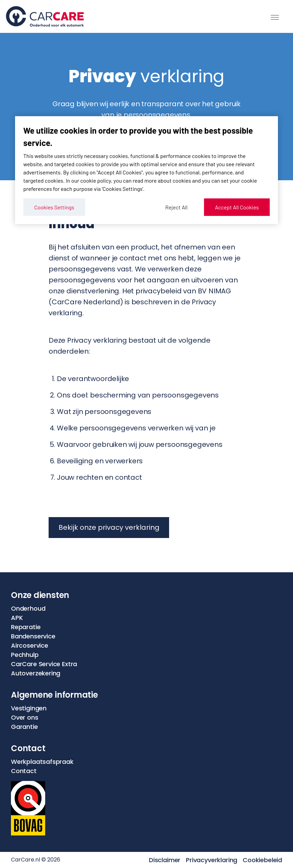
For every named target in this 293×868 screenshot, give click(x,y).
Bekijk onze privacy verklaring (109, 527)
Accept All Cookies (237, 207)
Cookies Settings (54, 207)
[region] (146, 170)
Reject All (176, 207)
